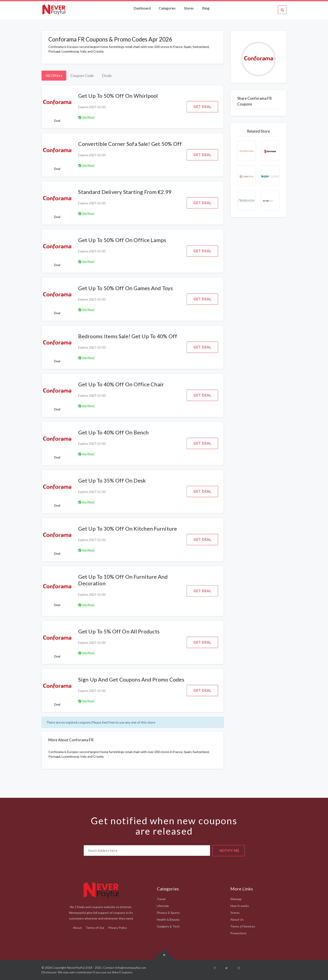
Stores (189, 8)
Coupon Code (82, 75)
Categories (167, 8)
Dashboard (142, 8)
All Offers (54, 75)
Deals (107, 75)
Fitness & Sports (168, 913)
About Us (237, 919)
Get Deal (202, 107)
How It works (240, 906)
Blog (206, 8)
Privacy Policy (118, 928)
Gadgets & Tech (168, 926)
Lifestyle (163, 906)
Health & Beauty (168, 919)
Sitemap (236, 899)
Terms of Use (95, 928)
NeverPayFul (76, 968)
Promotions (238, 933)
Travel (161, 899)
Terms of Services (243, 926)
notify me (229, 850)
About (77, 928)
